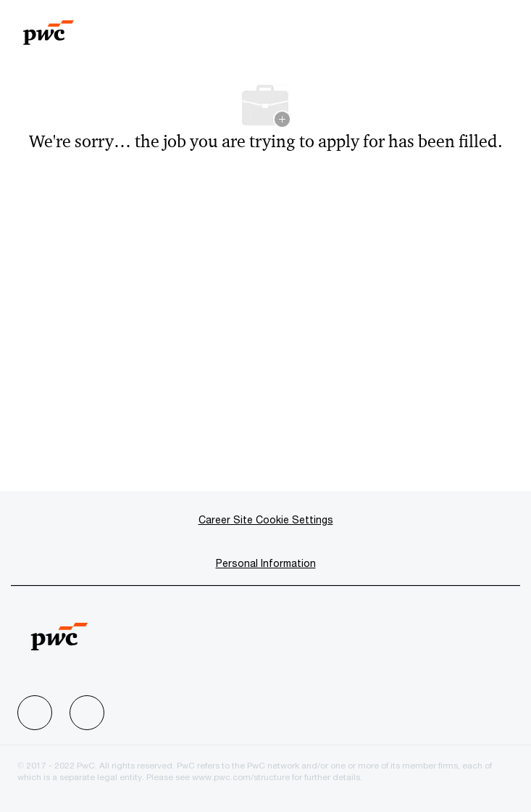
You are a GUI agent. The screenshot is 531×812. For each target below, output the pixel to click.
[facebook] (35, 713)
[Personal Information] (266, 563)
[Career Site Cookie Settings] (266, 520)
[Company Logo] (49, 26)
